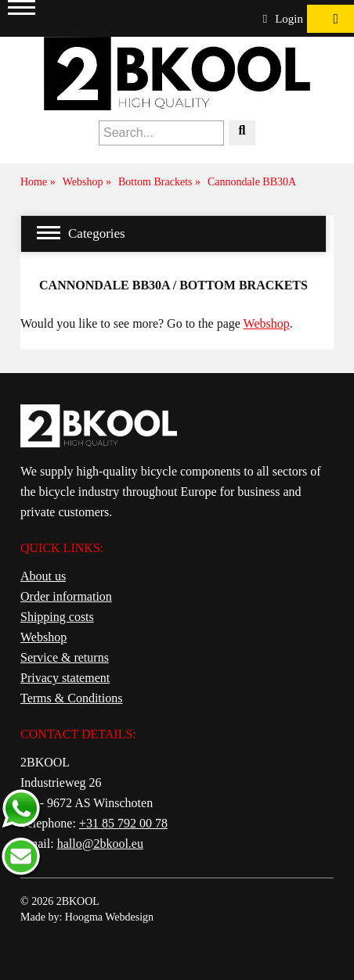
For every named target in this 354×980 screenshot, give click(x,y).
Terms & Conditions (71, 698)
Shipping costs (57, 617)
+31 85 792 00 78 (123, 823)
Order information (66, 596)
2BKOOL (78, 901)
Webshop (267, 323)
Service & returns (65, 657)
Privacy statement (65, 678)
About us (43, 576)
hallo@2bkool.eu (100, 844)
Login (283, 19)
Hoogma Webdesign (109, 917)
